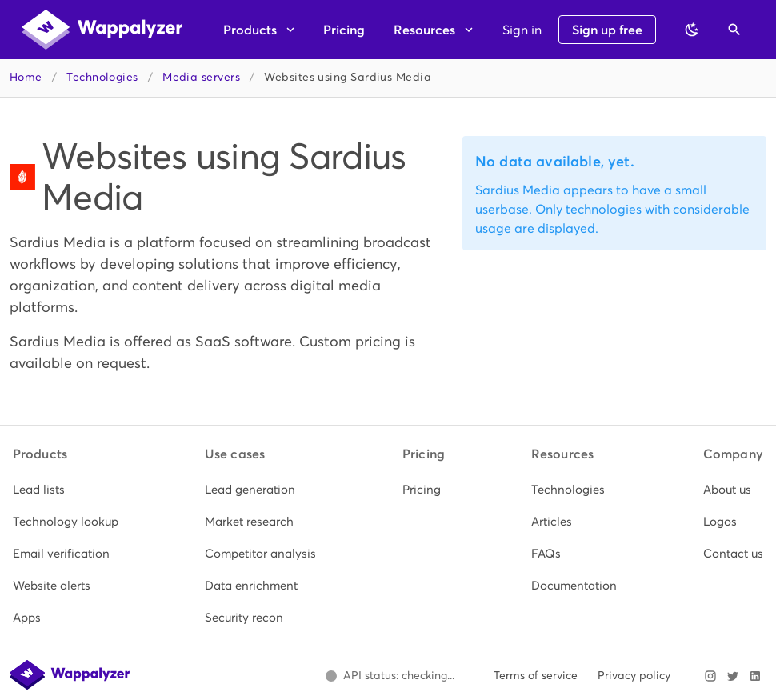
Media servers (201, 77)
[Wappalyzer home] (102, 30)
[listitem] (66, 490)
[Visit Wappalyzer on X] (733, 676)
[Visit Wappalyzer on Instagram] (710, 676)
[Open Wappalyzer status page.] (390, 676)
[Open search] (734, 30)
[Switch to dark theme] (692, 30)
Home (26, 77)
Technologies (102, 77)
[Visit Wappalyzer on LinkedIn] (755, 676)
